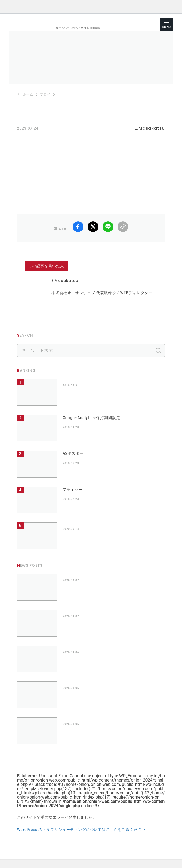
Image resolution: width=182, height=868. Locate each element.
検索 (158, 350)
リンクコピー (123, 227)
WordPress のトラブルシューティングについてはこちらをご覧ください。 (83, 830)
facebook (78, 227)
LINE (108, 227)
